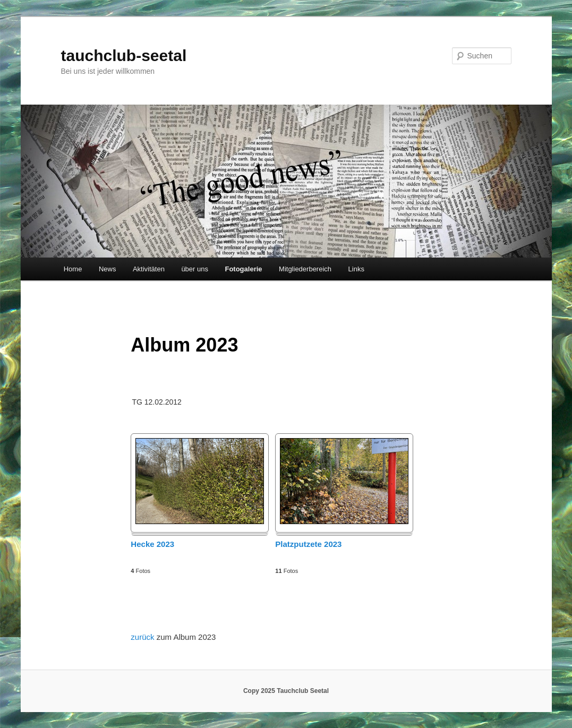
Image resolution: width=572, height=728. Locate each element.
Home (73, 269)
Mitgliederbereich (305, 269)
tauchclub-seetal (124, 55)
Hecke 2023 (152, 544)
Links (356, 269)
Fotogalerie (243, 269)
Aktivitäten (149, 269)
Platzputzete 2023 (308, 544)
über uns (195, 269)
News (108, 269)
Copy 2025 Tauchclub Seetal (286, 691)
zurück (143, 637)
